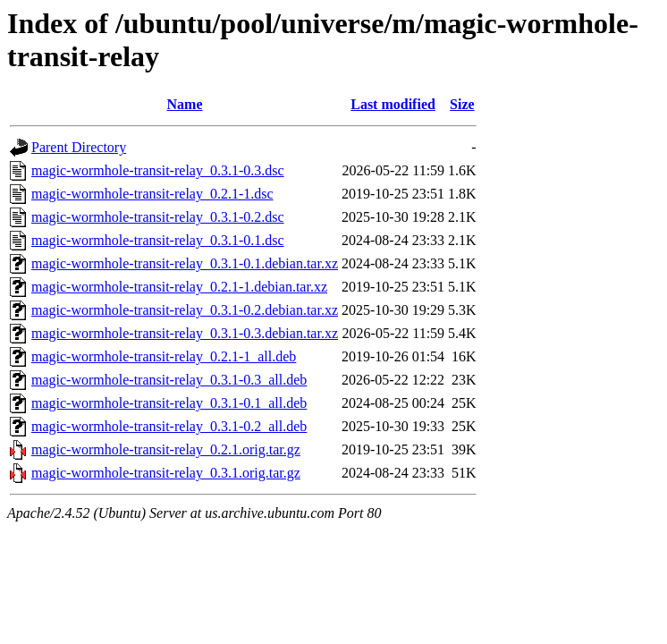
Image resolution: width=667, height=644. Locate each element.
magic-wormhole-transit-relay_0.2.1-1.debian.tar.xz (179, 287)
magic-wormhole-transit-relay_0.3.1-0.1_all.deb (169, 403)
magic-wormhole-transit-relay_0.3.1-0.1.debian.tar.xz (185, 263)
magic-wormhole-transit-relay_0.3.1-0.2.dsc (158, 217)
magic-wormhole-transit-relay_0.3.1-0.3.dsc (158, 170)
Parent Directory (79, 147)
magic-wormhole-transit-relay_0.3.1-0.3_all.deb (169, 380)
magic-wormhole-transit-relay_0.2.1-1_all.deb (164, 356)
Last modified (393, 104)
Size (462, 104)
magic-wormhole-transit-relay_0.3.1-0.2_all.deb (169, 426)
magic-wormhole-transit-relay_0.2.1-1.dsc (152, 194)
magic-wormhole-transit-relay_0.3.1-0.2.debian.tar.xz (185, 310)
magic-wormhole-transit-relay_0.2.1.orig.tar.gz (166, 449)
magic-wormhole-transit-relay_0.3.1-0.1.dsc (158, 240)
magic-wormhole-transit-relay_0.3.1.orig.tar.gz (166, 473)
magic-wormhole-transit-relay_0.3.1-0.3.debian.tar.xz (185, 333)
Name (185, 104)
